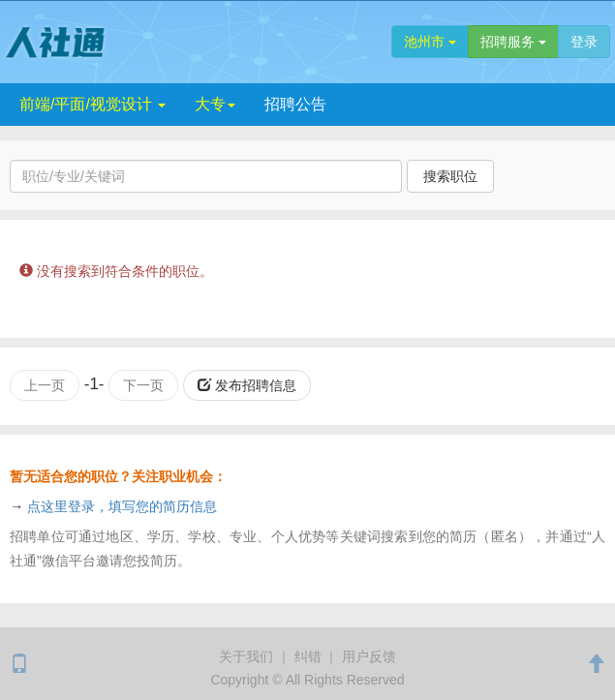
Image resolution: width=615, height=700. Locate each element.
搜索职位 (450, 176)
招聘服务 (513, 42)
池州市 (430, 42)
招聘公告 (295, 104)
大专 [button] (215, 104)
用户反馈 (369, 656)
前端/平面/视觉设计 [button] (92, 104)
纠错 (308, 656)
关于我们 (246, 656)
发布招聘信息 (247, 385)
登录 (584, 42)
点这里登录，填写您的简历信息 (122, 506)
